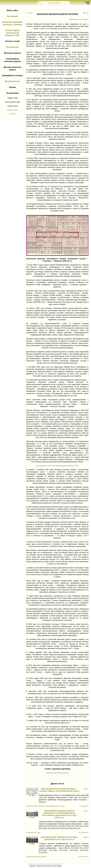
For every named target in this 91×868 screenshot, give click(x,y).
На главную (12, 16)
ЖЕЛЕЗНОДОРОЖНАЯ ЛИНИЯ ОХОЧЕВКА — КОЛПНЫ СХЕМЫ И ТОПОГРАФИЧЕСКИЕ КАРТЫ (59, 790)
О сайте (12, 114)
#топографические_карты (55, 806)
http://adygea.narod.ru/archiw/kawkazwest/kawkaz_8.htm (57, 466)
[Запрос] (54, 3)
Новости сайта (13, 110)
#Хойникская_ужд (33, 832)
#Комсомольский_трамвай (36, 857)
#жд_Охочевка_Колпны (35, 806)
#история (85, 19)
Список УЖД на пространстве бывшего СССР (12, 33)
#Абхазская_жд (75, 19)
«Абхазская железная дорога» (57, 773)
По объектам (12, 47)
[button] (87, 3)
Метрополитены (13, 81)
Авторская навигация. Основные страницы (12, 23)
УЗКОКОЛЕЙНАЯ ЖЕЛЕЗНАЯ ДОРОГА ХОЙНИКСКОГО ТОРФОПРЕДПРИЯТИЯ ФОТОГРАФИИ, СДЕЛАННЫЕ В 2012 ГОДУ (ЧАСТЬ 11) (59, 814)
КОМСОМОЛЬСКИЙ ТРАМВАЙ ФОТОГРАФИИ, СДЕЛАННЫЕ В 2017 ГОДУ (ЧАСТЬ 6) (59, 838)
